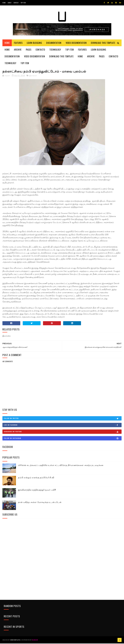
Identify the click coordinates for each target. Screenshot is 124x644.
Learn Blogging (34, 43)
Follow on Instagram (63, 439)
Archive (18, 50)
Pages (29, 50)
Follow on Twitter (63, 419)
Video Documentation (76, 43)
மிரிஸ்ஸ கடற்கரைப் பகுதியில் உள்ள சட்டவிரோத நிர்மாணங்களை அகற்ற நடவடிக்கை (61, 466)
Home (4, 3)
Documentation (54, 43)
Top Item (23, 3)
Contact (16, 3)
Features (18, 43)
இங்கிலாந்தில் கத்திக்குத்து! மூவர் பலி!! (37, 490)
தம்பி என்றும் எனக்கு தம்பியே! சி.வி (36, 478)
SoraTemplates (15, 641)
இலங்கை (33, 76)
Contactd (40, 50)
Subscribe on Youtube (63, 432)
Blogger (35, 641)
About (10, 3)
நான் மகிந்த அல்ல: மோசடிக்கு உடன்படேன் (40, 503)
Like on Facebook (63, 426)
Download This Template (103, 43)
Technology (55, 50)
